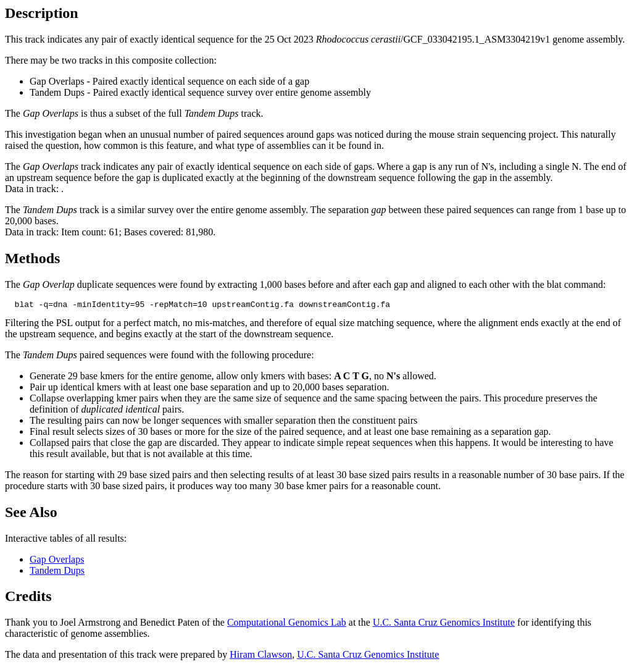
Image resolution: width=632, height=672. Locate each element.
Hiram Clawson (261, 656)
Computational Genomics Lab (287, 624)
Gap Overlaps (57, 561)
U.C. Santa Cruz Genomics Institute (444, 624)
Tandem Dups (57, 572)
